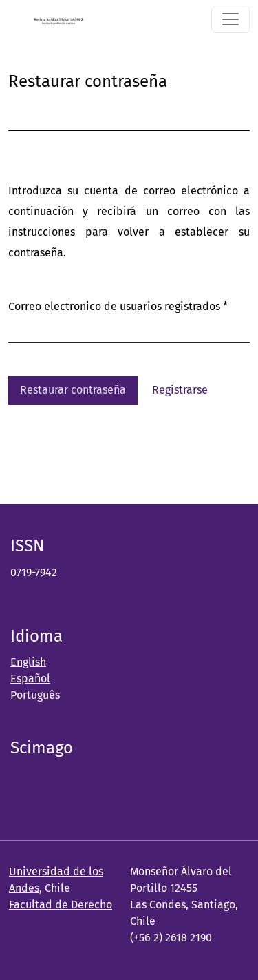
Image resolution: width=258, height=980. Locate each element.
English (28, 662)
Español (30, 678)
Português (35, 695)
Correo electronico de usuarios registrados (118, 305)
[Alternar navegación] (230, 19)
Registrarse (180, 390)
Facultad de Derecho (61, 905)
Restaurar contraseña (73, 390)
